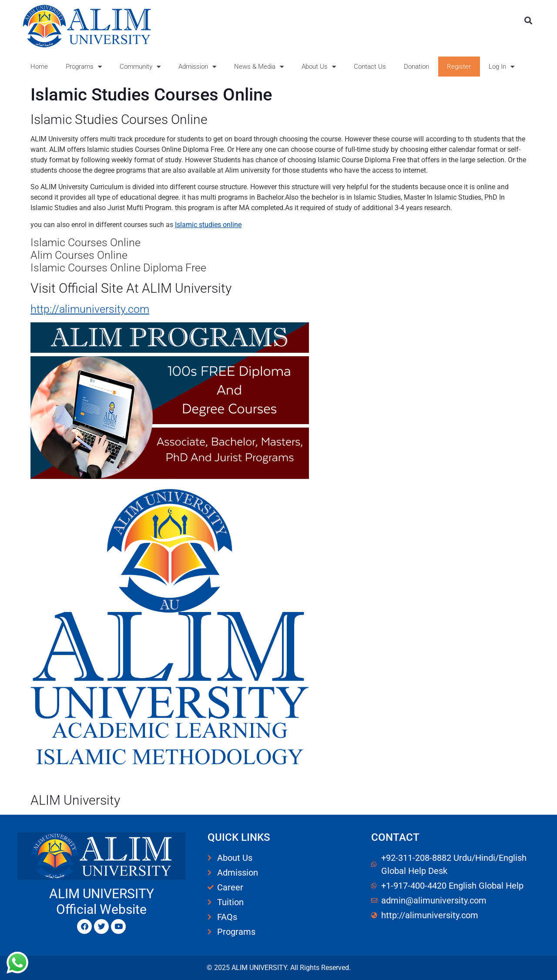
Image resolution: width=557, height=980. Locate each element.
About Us (319, 67)
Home (39, 67)
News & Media (259, 67)
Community (140, 67)
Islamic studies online (208, 225)
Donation (416, 67)
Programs (84, 67)
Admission (197, 67)
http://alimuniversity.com (90, 309)
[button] (528, 20)
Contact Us (370, 67)
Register (459, 67)
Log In (502, 67)
